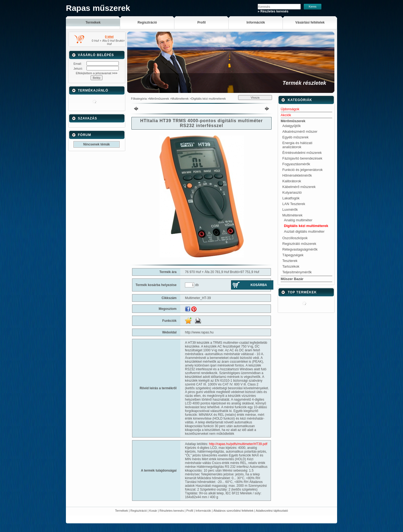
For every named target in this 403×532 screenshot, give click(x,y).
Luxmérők (290, 210)
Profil (190, 511)
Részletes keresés (172, 511)
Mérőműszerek (159, 99)
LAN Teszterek (294, 204)
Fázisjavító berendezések (302, 158)
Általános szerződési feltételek (234, 511)
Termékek (121, 511)
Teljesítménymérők (297, 272)
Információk (203, 511)
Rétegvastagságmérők (300, 249)
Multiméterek (180, 99)
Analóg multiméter (298, 220)
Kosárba (259, 285)
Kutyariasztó (292, 192)
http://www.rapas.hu (199, 332)
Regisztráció (139, 511)
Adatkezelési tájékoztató (272, 511)
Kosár (153, 511)
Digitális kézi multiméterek (208, 99)
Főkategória (139, 99)
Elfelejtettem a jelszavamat (96, 73)
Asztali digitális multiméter (304, 231)
